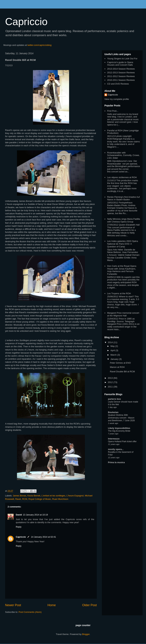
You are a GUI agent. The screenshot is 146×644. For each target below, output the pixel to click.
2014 (111, 342)
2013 (111, 378)
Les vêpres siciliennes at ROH (122, 177)
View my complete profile (117, 99)
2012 (111, 382)
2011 (111, 387)
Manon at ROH (117, 367)
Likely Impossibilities (119, 428)
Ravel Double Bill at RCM (122, 372)
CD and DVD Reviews (118, 84)
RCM (25, 499)
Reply (19, 527)
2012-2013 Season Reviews (121, 73)
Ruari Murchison (60, 499)
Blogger (86, 634)
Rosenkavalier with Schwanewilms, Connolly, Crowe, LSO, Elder (123, 155)
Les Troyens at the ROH (119, 293)
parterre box (114, 399)
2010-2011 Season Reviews (121, 80)
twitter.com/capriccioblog (40, 45)
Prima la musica (116, 462)
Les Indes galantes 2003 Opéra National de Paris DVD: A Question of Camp (122, 244)
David (19, 515)
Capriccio (26, 22)
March (114, 355)
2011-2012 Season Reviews (121, 76)
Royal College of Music (40, 499)
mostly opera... (116, 449)
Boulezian (113, 412)
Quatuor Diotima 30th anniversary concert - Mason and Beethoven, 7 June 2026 (121, 418)
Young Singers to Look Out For (122, 59)
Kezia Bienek (34, 496)
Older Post (89, 605)
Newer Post (13, 605)
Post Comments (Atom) (30, 612)
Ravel (18, 499)
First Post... (113, 111)
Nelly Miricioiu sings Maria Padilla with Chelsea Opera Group (124, 220)
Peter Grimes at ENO (120, 363)
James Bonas (20, 496)
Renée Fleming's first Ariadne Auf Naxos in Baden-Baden (123, 198)
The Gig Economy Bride (119, 431)
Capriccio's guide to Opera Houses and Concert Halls (120, 64)
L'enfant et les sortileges (53, 496)
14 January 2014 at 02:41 (43, 537)
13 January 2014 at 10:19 (35, 515)
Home (52, 605)
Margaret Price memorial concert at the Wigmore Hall (123, 314)
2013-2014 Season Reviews (121, 69)
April (113, 350)
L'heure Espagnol (75, 496)
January (115, 359)
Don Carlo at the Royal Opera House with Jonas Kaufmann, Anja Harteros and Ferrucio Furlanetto (122, 270)
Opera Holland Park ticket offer (122, 441)
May (113, 346)
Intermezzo (114, 439)
